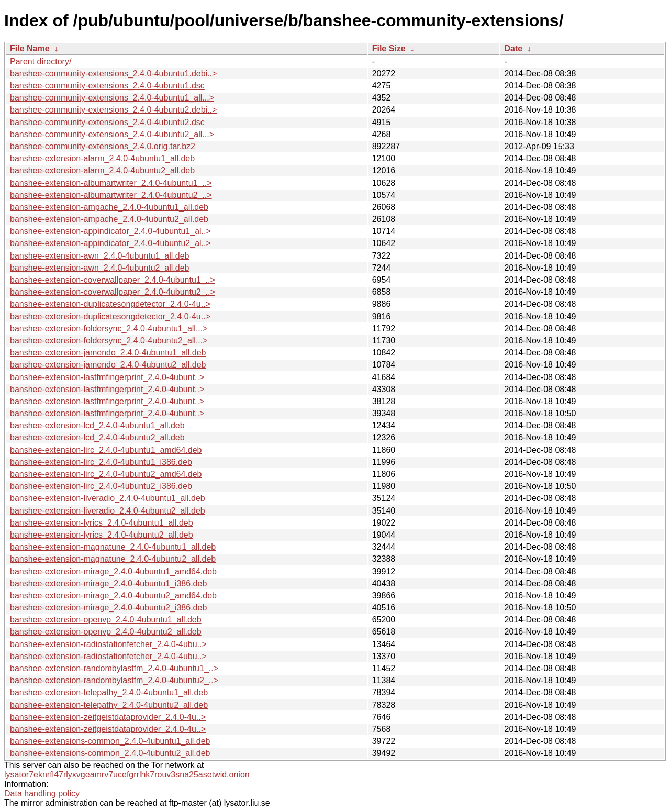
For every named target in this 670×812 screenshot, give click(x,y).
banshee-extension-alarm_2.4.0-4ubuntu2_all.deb (102, 170)
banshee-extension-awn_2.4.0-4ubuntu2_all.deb (99, 268)
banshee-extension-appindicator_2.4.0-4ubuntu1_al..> (110, 231)
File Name (30, 48)
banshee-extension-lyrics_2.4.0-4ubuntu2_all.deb (102, 535)
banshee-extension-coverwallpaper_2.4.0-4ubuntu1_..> (113, 280)
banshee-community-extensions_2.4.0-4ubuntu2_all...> (112, 134)
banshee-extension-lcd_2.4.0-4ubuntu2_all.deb (97, 437)
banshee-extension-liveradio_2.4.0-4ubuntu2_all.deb (108, 511)
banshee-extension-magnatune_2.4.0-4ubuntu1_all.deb (113, 547)
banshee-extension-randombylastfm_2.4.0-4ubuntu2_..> (114, 680)
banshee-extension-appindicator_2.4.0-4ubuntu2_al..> (110, 243)
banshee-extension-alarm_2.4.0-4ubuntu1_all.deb (102, 158)
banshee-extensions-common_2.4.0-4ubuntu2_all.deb (110, 753)
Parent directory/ (41, 62)
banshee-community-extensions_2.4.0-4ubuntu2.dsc (107, 122)
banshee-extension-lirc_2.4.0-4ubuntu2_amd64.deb (106, 474)
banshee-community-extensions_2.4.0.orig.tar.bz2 (103, 146)
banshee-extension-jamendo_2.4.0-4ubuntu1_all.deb (108, 353)
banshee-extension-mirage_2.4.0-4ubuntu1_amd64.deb (113, 571)
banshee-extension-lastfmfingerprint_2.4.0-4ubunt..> (107, 377)
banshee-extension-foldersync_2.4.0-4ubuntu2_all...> (109, 341)
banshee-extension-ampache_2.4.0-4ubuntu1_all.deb (109, 207)
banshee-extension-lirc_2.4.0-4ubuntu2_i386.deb (101, 486)
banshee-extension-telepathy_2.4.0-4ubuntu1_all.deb (109, 692)
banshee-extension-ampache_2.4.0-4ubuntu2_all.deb (109, 219)
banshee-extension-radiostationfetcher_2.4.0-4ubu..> (108, 644)
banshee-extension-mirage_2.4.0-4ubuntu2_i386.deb (108, 608)
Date (513, 48)
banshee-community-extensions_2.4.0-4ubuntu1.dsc (107, 86)
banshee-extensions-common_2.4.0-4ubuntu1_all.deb (110, 741)
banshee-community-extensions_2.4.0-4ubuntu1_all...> (112, 98)
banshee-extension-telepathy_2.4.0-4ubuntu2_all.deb (109, 705)
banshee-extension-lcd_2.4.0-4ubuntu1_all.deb (97, 425)
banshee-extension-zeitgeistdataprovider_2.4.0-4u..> (108, 717)
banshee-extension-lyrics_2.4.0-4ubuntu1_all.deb (102, 523)
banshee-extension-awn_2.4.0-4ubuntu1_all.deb (99, 256)
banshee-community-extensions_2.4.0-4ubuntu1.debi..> (113, 74)
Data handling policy (42, 793)
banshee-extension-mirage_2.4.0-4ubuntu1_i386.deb (108, 583)
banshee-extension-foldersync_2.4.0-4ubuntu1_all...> (109, 329)
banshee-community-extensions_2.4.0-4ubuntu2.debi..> (113, 110)
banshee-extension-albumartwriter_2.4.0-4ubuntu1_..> (111, 183)
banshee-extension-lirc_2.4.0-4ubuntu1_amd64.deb (106, 450)
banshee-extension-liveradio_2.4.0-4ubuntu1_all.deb (108, 498)
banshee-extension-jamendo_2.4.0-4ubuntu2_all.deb (108, 365)
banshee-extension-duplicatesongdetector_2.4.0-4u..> (110, 304)
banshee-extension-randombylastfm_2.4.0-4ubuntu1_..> (114, 668)
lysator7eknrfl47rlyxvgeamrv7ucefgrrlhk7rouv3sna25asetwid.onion (127, 775)
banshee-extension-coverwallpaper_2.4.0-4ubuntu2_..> (113, 292)
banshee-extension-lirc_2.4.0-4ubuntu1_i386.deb (101, 462)
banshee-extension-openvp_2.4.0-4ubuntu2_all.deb (106, 632)
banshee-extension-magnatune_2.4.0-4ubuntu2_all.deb (113, 559)
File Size (389, 48)
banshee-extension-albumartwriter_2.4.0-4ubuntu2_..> (111, 195)
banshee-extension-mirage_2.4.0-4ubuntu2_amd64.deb (113, 596)
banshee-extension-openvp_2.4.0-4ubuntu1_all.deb (106, 620)
